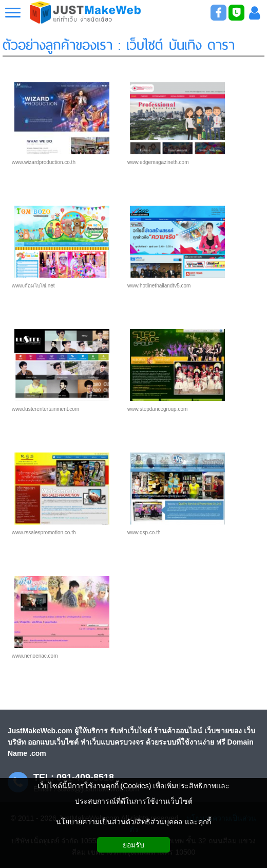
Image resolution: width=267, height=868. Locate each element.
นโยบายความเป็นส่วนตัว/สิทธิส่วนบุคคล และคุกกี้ (133, 822)
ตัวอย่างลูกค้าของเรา (58, 43)
